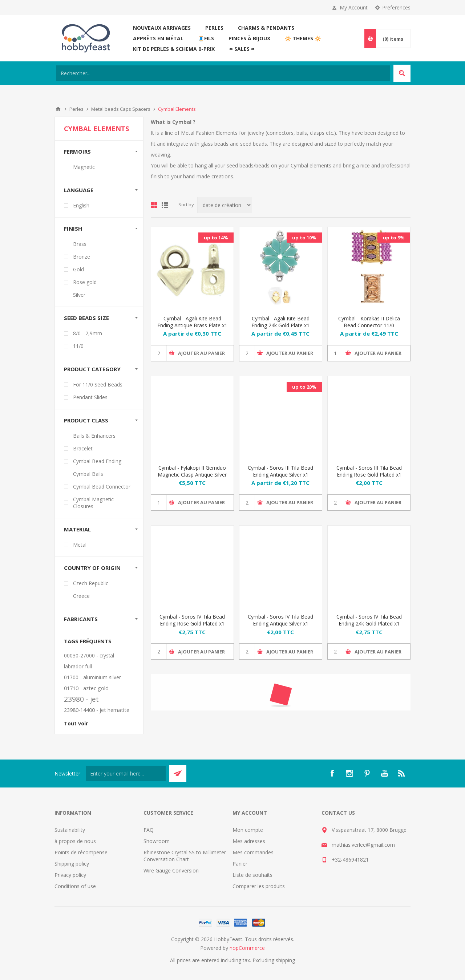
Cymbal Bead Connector (102, 487)
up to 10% (304, 238)
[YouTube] (384, 773)
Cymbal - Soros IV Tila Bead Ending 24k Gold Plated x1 (369, 620)
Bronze (82, 257)
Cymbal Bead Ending (97, 461)
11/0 (78, 346)
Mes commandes (253, 852)
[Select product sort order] (225, 205)
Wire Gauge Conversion (171, 870)
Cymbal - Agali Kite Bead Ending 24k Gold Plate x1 (280, 322)
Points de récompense (81, 852)
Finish (73, 228)
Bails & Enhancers (94, 436)
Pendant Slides (90, 397)
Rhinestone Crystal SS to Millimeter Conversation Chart (185, 856)
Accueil (58, 109)
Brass (80, 244)
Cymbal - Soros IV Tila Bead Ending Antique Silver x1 (280, 620)
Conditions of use (75, 886)
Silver (79, 295)
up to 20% (304, 387)
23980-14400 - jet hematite (97, 710)
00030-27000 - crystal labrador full (89, 661)
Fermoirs (77, 151)
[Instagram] (349, 773)
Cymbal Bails (88, 474)
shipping (285, 960)
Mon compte (248, 830)
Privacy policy (70, 875)
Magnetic (84, 167)
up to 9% (394, 238)
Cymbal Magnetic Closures (93, 503)
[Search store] (223, 73)
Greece (81, 596)
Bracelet (83, 448)
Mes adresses (249, 841)
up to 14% (216, 238)
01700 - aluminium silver (92, 677)
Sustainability (70, 830)
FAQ (149, 830)
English (81, 205)
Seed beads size (86, 318)
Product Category (92, 369)
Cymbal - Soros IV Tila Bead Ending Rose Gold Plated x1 (192, 620)
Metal (80, 545)
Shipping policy (72, 864)
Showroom (157, 841)
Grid (154, 205)
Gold (78, 269)
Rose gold (85, 282)
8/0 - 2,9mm (88, 333)
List (165, 205)
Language (79, 190)
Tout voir (76, 723)
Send (178, 774)
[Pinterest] (367, 773)
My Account (354, 7)
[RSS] (402, 773)
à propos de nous (75, 841)
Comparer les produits (259, 886)
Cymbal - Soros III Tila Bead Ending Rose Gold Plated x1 (369, 471)
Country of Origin (92, 568)
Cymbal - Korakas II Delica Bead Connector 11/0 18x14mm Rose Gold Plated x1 (369, 329)
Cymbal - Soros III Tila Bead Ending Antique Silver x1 (280, 471)
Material (77, 529)
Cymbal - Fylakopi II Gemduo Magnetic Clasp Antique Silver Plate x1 (192, 475)
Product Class (86, 420)
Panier (240, 864)
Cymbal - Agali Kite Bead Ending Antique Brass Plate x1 (192, 322)
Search (402, 73)
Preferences (396, 7)
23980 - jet (81, 699)
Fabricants (81, 619)
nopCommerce (247, 948)
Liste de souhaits (252, 875)
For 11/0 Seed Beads (98, 384)
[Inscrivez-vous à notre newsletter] (126, 774)
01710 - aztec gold (86, 688)
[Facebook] (332, 773)
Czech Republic (91, 583)
